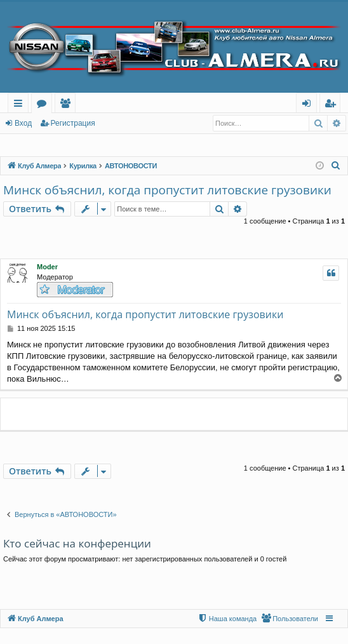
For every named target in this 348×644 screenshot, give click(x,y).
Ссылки (21, 105)
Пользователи (68, 105)
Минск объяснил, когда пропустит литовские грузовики (167, 190)
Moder (47, 267)
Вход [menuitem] (309, 105)
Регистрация (73, 123)
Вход (23, 123)
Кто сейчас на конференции (77, 543)
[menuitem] (336, 166)
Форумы (44, 105)
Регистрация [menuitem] (333, 105)
